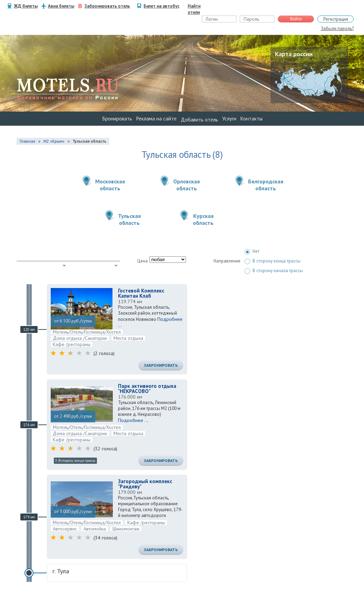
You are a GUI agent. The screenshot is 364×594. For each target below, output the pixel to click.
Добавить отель (199, 120)
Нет (252, 251)
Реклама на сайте (156, 119)
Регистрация (336, 19)
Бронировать (117, 119)
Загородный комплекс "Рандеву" (145, 484)
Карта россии (294, 54)
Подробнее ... (133, 420)
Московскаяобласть (110, 185)
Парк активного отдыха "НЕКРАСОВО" (147, 389)
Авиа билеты (61, 6)
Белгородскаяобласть (266, 185)
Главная (27, 141)
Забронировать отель (107, 6)
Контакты (252, 119)
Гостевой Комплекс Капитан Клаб (141, 293)
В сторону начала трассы (274, 271)
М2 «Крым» (54, 141)
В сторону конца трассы (273, 261)
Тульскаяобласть (129, 219)
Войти (296, 19)
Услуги (229, 119)
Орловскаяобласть (186, 185)
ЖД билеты (26, 6)
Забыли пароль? (337, 28)
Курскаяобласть (203, 219)
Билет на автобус (161, 6)
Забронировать (161, 365)
